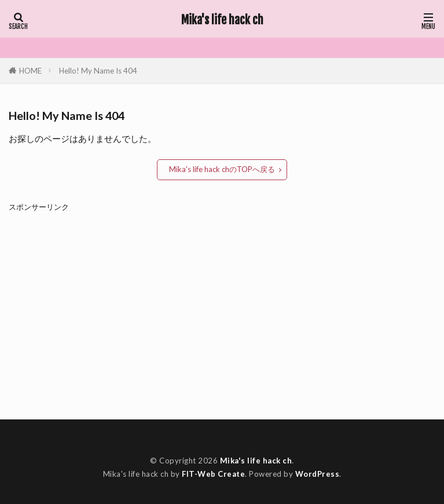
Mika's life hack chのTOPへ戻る (222, 169)
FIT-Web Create (213, 474)
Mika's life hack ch (222, 20)
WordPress (318, 474)
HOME (30, 70)
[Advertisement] (222, 307)
